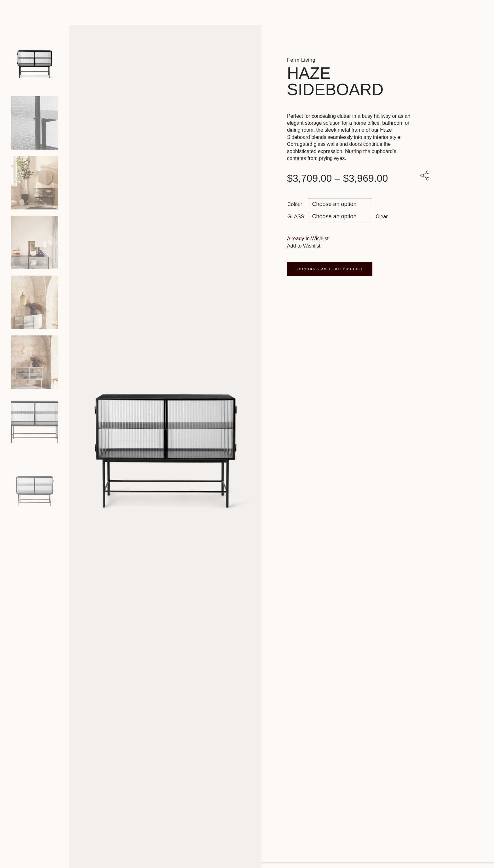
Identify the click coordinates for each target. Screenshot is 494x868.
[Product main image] (35, 63)
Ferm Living (301, 60)
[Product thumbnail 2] (35, 183)
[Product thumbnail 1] (35, 123)
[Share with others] (426, 176)
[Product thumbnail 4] (35, 302)
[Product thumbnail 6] (35, 422)
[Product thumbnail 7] (35, 482)
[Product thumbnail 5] (35, 362)
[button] (308, 239)
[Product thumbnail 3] (35, 243)
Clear (382, 217)
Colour (295, 204)
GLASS (296, 217)
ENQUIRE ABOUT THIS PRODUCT (330, 269)
